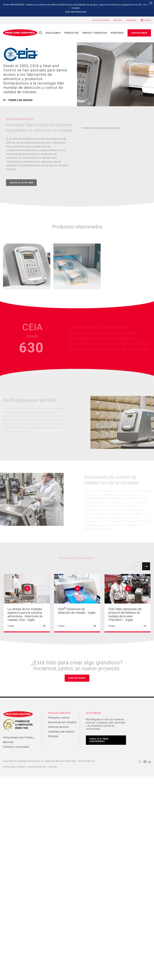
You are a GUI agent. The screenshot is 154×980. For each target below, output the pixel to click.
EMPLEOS (118, 20)
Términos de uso (86, 761)
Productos (72, 33)
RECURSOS (131, 20)
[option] (27, 603)
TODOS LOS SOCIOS (20, 100)
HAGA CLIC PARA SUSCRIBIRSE (99, 740)
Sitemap (53, 767)
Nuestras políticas (37, 767)
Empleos (53, 736)
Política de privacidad (14, 767)
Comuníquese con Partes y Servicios (19, 740)
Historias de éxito (59, 727)
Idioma (148, 20)
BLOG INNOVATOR (101, 20)
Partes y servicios (95, 33)
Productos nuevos (59, 717)
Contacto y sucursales (16, 747)
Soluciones (53, 33)
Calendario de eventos (61, 731)
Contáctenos (139, 33)
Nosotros (117, 33)
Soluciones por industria (62, 722)
